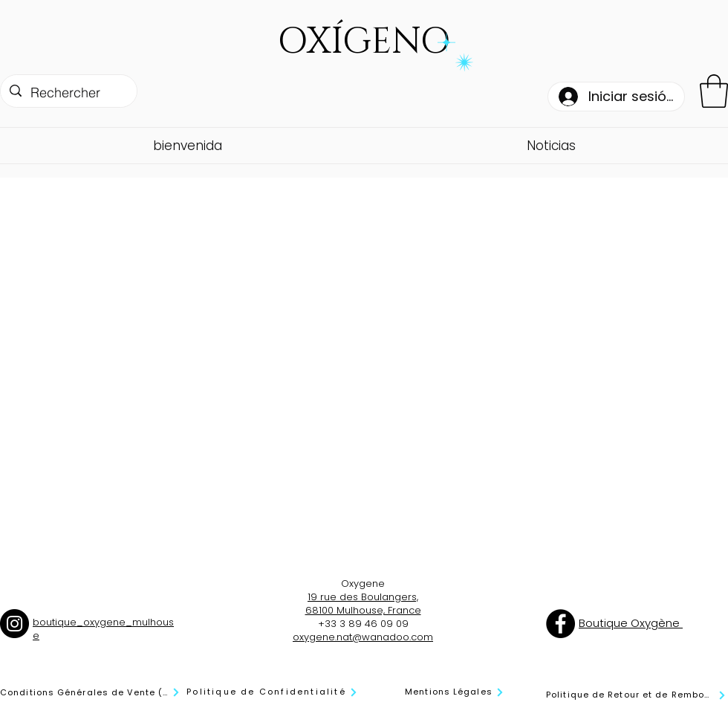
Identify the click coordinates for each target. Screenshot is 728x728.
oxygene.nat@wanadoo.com (363, 637)
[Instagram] (14, 624)
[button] (714, 91)
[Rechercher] (68, 93)
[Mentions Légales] (455, 692)
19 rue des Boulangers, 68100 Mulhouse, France (363, 604)
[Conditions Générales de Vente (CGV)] (90, 692)
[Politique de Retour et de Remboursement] (636, 695)
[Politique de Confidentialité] (272, 692)
